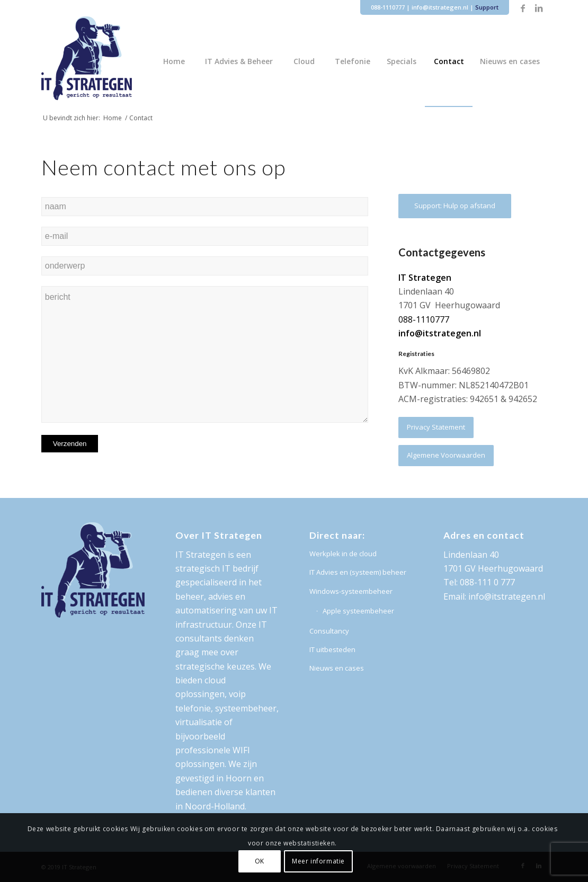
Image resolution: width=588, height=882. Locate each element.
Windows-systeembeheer (351, 591)
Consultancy (329, 631)
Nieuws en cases (337, 668)
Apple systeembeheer (358, 611)
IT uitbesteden (332, 649)
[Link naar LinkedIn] (539, 8)
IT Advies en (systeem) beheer (358, 572)
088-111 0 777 (487, 582)
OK (260, 861)
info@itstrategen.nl (440, 7)
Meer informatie (318, 861)
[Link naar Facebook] (523, 8)
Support (487, 7)
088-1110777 (388, 7)
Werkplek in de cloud (343, 554)
